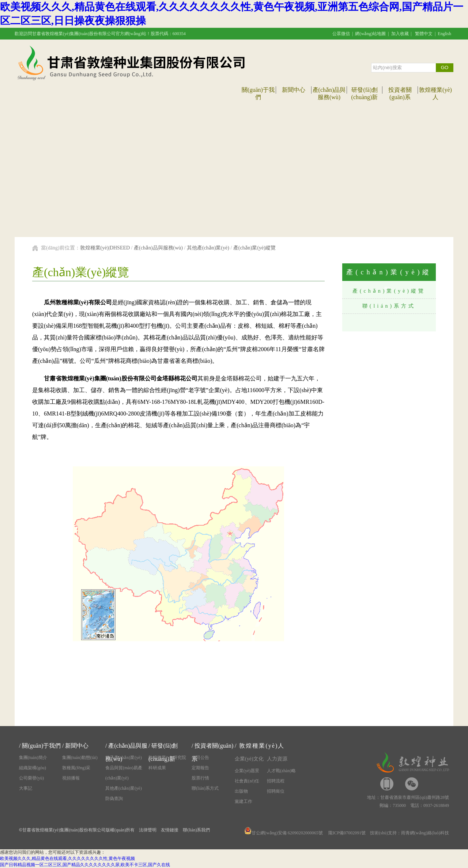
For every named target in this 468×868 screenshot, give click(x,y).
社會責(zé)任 (247, 781)
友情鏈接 (170, 830)
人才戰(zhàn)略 (281, 771)
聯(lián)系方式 (389, 306)
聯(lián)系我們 (196, 830)
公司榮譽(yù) (31, 778)
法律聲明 (148, 830)
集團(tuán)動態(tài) (80, 758)
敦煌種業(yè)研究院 (167, 758)
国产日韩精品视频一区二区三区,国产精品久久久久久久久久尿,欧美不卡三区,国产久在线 (85, 865)
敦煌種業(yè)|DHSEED (105, 248)
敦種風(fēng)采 (76, 768)
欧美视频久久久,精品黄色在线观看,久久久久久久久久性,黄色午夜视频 (67, 858)
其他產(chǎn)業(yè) (208, 248)
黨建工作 (244, 801)
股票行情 (200, 778)
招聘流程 (276, 781)
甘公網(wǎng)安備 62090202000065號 (284, 833)
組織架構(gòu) (33, 768)
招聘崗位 (276, 791)
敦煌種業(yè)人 (262, 746)
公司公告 (200, 758)
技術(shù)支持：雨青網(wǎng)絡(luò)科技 (409, 833)
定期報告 (200, 768)
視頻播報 (71, 778)
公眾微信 (341, 34)
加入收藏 (400, 34)
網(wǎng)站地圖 (370, 34)
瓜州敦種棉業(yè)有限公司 (78, 302)
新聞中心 (294, 90)
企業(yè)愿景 (247, 771)
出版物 (241, 791)
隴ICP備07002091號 (347, 833)
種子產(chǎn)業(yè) (124, 758)
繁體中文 (424, 34)
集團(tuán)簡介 (33, 758)
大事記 (26, 788)
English (444, 34)
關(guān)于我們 (41, 746)
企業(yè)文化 (249, 759)
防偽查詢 (114, 799)
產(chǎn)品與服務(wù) (158, 248)
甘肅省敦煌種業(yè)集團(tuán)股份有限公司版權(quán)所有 (78, 830)
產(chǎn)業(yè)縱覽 (254, 248)
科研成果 (157, 768)
